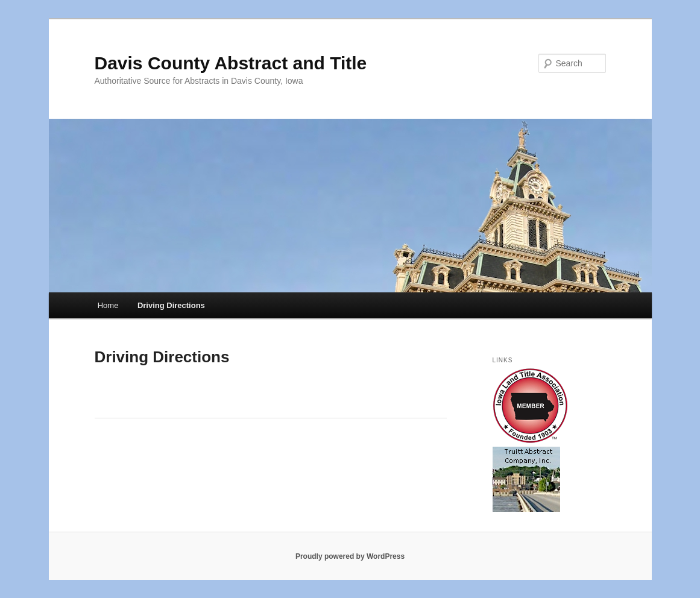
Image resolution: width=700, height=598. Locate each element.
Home (108, 305)
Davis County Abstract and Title (231, 63)
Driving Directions (171, 305)
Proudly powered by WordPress (350, 556)
